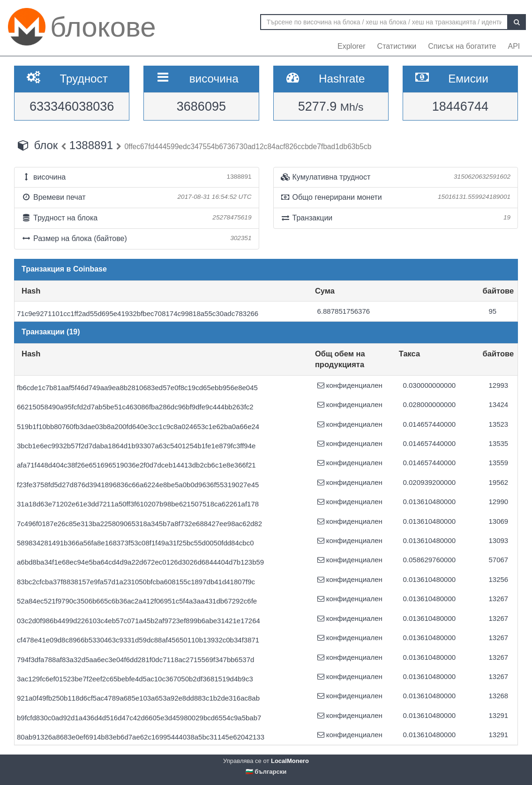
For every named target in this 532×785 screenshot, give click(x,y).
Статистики (397, 46)
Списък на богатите (462, 46)
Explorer (352, 46)
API (514, 46)
